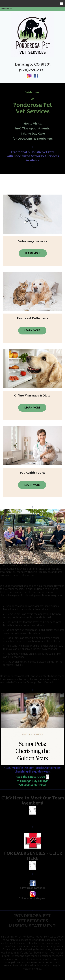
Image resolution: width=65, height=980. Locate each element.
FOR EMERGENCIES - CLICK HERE (33, 856)
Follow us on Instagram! (32, 898)
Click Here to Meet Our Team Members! (33, 801)
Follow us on (33, 888)
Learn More (33, 253)
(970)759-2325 (32, 70)
